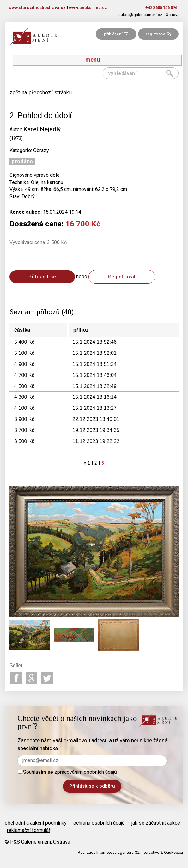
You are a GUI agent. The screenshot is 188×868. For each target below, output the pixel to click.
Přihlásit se (42, 277)
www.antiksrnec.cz (88, 7)
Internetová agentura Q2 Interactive (128, 852)
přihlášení (116, 34)
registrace (158, 34)
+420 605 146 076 (161, 7)
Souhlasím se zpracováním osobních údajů (67, 772)
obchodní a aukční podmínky (36, 823)
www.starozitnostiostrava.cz (37, 7)
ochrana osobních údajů (99, 823)
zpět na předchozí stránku (41, 92)
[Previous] (85, 463)
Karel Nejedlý (42, 129)
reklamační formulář (29, 830)
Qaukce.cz (174, 852)
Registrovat (122, 277)
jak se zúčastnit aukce (156, 823)
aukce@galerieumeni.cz (140, 15)
